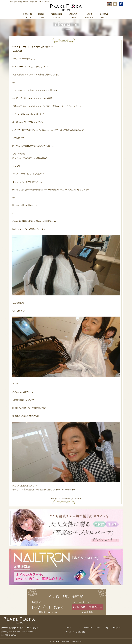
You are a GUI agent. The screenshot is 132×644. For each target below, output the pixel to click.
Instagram (117, 628)
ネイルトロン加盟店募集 (75, 632)
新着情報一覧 (66, 498)
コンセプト (28, 15)
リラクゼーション (56, 15)
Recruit (69, 628)
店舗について (89, 15)
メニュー (41, 15)
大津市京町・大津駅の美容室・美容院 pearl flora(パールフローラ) (31, 2)
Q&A (78, 628)
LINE (98, 628)
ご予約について (104, 15)
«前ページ (54, 498)
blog (106, 628)
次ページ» (78, 498)
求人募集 (73, 15)
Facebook (88, 628)
